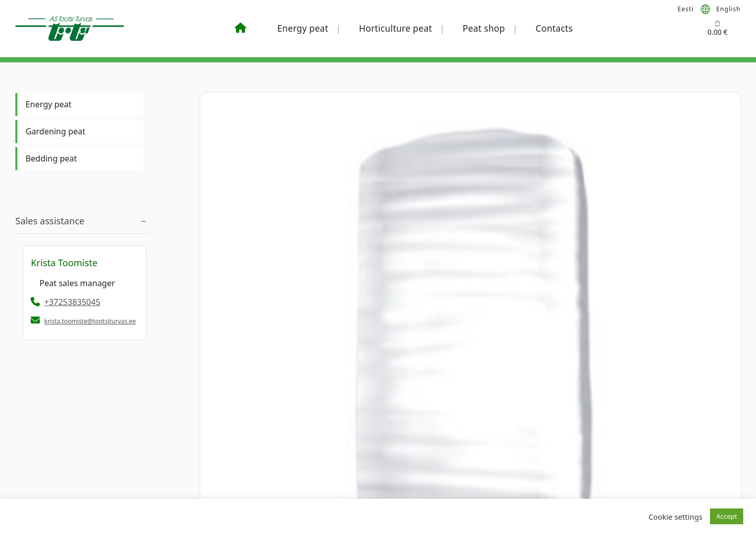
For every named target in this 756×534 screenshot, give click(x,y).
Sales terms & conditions (229, 438)
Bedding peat (51, 158)
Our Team (524, 456)
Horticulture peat (395, 28)
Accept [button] (727, 516)
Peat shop (484, 28)
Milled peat (333, 210)
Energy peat (303, 28)
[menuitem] (686, 9)
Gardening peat (55, 131)
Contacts (554, 28)
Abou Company (533, 438)
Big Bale (216, 210)
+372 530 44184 (375, 456)
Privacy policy (210, 456)
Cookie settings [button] (675, 517)
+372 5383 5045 (56, 438)
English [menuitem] (728, 8)
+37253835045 (65, 302)
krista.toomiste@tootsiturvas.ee (90, 321)
